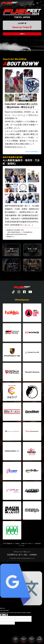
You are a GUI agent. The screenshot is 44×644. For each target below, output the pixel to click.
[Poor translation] (6, 615)
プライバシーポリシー (22, 552)
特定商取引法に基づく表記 (17, 555)
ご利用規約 (33, 555)
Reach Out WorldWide (31, 151)
